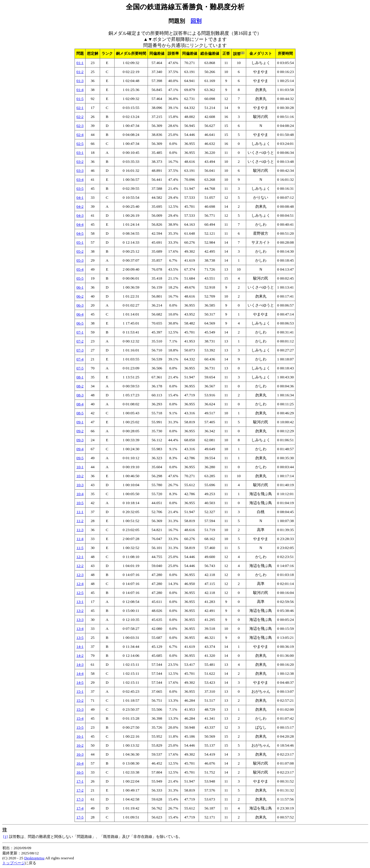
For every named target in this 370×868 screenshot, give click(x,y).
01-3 (80, 81)
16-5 (80, 772)
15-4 (80, 718)
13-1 (80, 602)
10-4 (80, 494)
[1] (243, 52)
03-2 (80, 162)
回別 (196, 21)
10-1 (80, 467)
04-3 (80, 215)
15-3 (80, 709)
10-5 (80, 503)
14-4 (80, 673)
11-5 (80, 548)
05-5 (80, 278)
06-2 (80, 296)
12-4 (80, 584)
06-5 (80, 323)
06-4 (80, 314)
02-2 (80, 117)
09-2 (80, 431)
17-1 (80, 781)
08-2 (80, 386)
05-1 (80, 242)
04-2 (80, 206)
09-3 (80, 440)
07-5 (80, 368)
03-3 (80, 170)
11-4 (80, 539)
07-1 (80, 332)
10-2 (80, 476)
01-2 (80, 72)
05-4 (80, 269)
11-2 (80, 521)
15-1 (80, 691)
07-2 (80, 341)
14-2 (80, 655)
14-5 (80, 682)
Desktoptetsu (35, 858)
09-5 (80, 458)
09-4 (80, 449)
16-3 (80, 754)
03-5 (80, 188)
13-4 (80, 629)
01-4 (80, 90)
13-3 (80, 620)
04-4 (80, 224)
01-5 (80, 99)
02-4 (80, 135)
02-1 (80, 108)
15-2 (80, 700)
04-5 (80, 233)
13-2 (80, 611)
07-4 (80, 359)
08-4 (80, 404)
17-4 (80, 808)
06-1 (80, 287)
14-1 (80, 647)
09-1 (80, 422)
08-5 (80, 413)
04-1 (80, 197)
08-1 (80, 377)
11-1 (80, 512)
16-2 (80, 745)
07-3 (80, 350)
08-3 (80, 395)
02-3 (80, 126)
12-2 (80, 566)
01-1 (80, 63)
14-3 (80, 664)
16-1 (80, 736)
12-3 (80, 575)
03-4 (80, 179)
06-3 (80, 305)
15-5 (80, 727)
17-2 (80, 790)
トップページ (14, 863)
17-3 (80, 799)
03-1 (80, 153)
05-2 (80, 251)
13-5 (80, 638)
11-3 (80, 530)
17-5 (80, 817)
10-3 (80, 485)
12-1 (80, 557)
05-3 (80, 260)
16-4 (80, 763)
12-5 (80, 593)
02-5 (80, 144)
